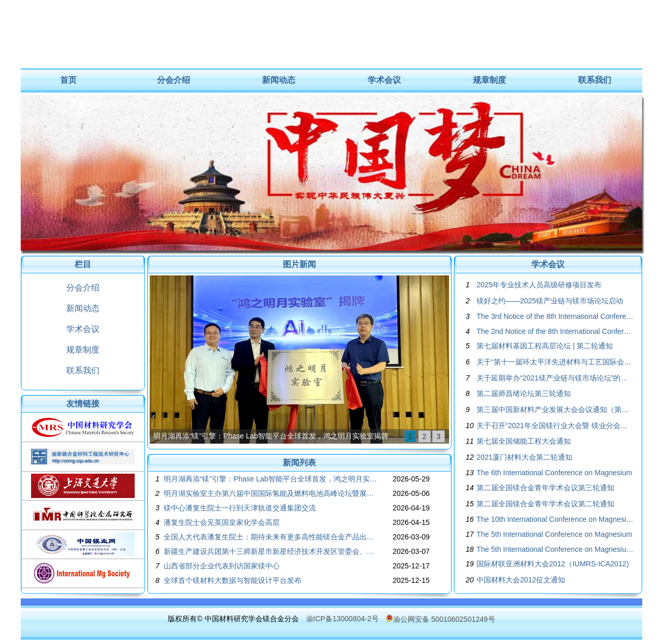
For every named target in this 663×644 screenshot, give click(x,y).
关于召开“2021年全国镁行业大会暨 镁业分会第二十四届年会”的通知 (555, 426)
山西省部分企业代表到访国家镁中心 (222, 566)
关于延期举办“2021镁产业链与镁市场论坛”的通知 (555, 378)
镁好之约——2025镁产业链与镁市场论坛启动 (550, 301)
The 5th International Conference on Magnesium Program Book (555, 549)
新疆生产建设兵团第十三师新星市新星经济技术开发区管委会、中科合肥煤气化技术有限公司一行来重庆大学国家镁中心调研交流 (271, 551)
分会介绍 (174, 80)
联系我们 (595, 80)
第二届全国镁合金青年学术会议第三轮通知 (545, 488)
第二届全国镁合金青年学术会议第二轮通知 (545, 504)
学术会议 (384, 80)
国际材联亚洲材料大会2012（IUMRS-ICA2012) (553, 564)
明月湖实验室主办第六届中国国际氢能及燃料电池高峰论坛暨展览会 (271, 493)
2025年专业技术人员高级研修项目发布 (539, 285)
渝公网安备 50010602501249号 (441, 619)
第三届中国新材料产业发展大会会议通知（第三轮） (555, 409)
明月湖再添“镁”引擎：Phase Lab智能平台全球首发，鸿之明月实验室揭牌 (271, 436)
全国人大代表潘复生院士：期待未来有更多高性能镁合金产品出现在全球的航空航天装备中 (271, 537)
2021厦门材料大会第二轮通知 (524, 457)
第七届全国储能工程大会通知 (524, 441)
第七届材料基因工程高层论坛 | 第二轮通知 (545, 346)
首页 (68, 80)
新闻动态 (279, 80)
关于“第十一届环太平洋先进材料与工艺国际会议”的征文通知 (555, 362)
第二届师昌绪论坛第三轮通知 (524, 393)
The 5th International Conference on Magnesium (554, 534)
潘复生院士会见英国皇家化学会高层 (222, 522)
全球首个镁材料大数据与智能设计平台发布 (233, 580)
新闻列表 (299, 463)
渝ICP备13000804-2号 (342, 619)
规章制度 (489, 80)
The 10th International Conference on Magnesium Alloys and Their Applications (555, 519)
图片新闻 (299, 264)
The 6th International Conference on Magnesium (554, 473)
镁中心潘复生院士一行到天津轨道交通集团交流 (240, 508)
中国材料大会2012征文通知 (521, 580)
